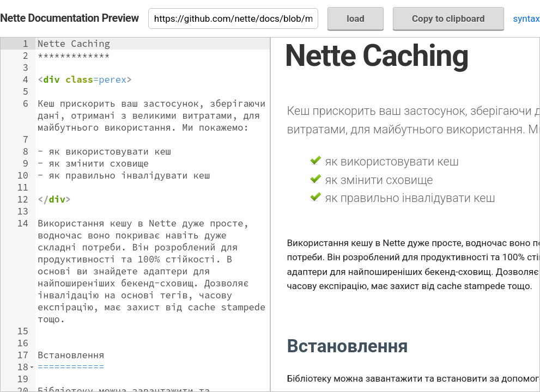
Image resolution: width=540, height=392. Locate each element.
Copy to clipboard (448, 19)
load (356, 19)
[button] (32, 367)
